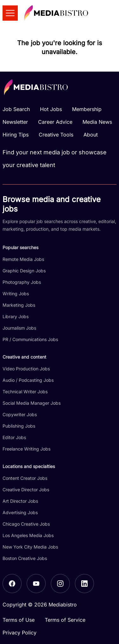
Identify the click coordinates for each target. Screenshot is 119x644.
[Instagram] (60, 584)
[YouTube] (36, 584)
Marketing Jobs (19, 305)
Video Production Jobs (26, 369)
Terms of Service (65, 620)
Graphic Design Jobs (24, 271)
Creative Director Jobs (26, 490)
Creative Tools (56, 135)
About (91, 135)
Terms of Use (19, 620)
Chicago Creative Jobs (26, 524)
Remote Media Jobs (23, 259)
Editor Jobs (14, 437)
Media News (97, 122)
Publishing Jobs (19, 426)
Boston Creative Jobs (25, 558)
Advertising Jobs (20, 512)
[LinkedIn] (84, 584)
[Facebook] (12, 584)
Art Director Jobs (20, 501)
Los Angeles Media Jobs (28, 535)
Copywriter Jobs (20, 414)
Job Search (16, 109)
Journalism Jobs (19, 328)
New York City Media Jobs (30, 547)
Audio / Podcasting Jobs (28, 380)
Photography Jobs (22, 282)
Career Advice (55, 122)
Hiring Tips (16, 135)
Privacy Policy (20, 633)
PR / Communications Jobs (30, 339)
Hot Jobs (51, 109)
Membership (87, 109)
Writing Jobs (16, 294)
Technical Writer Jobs (25, 392)
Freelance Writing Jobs (26, 449)
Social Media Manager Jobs (32, 403)
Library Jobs (16, 316)
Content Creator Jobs (25, 478)
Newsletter (15, 122)
